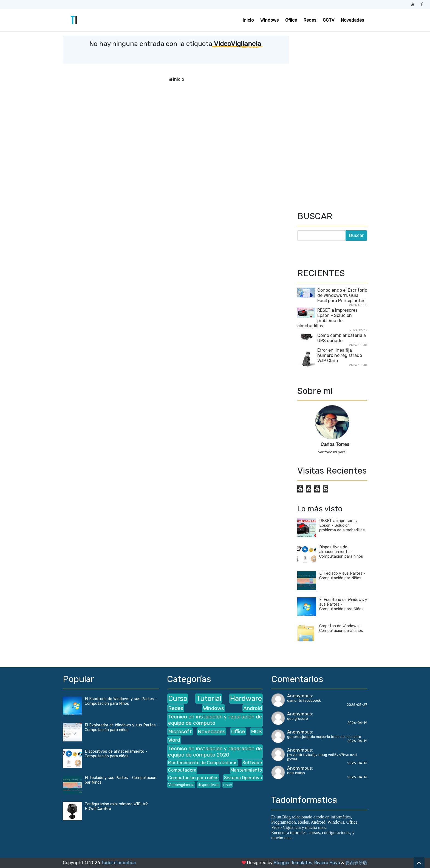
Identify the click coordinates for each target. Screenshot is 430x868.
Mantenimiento (246, 770)
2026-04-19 (357, 723)
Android (253, 708)
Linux (227, 785)
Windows (269, 20)
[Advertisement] (332, 118)
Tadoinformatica (118, 863)
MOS (256, 731)
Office (291, 20)
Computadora (182, 770)
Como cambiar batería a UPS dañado (342, 338)
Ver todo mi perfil (332, 452)
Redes (310, 20)
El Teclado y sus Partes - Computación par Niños (342, 576)
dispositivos (209, 785)
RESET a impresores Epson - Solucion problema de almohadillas (327, 318)
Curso (178, 698)
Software (252, 763)
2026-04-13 (357, 763)
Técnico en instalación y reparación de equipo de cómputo (215, 720)
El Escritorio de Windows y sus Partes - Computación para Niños (121, 701)
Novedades (352, 20)
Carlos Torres (335, 444)
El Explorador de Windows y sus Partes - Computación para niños (122, 727)
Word (174, 740)
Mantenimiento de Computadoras (203, 763)
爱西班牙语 (356, 863)
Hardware (246, 698)
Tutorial (209, 698)
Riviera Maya (327, 863)
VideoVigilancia (181, 785)
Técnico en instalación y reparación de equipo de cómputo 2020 (215, 752)
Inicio (248, 20)
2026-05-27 (357, 705)
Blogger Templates (293, 863)
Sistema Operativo (243, 778)
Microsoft (180, 731)
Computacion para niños (193, 778)
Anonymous (299, 696)
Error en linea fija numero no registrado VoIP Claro (340, 355)
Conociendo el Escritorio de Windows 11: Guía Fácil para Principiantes (342, 295)
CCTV (329, 20)
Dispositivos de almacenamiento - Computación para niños (341, 552)
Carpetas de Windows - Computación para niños (341, 628)
